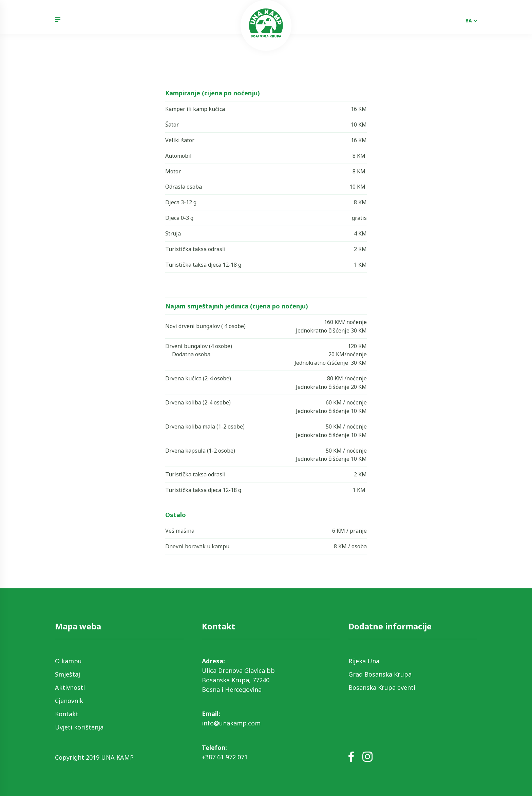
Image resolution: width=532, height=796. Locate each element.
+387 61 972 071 (225, 757)
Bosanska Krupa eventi (382, 687)
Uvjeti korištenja (79, 727)
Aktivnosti (70, 687)
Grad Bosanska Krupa (380, 674)
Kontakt (67, 714)
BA (469, 21)
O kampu (68, 661)
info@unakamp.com (231, 723)
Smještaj (68, 674)
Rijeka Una (364, 661)
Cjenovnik (69, 701)
